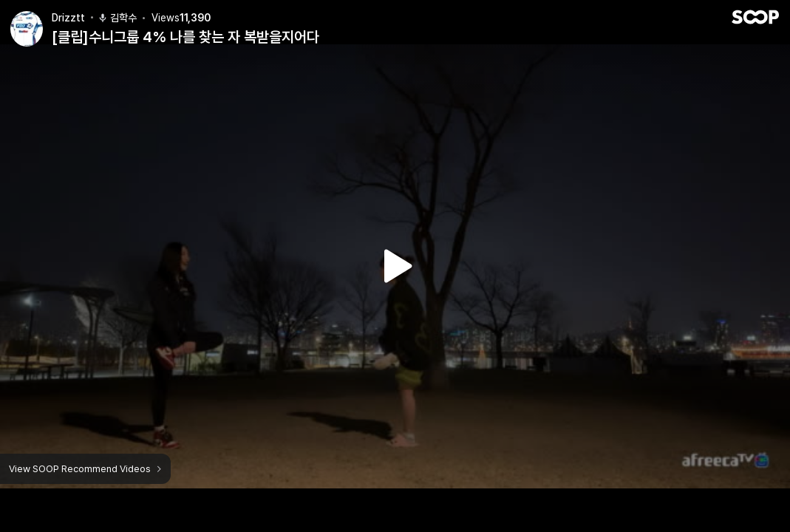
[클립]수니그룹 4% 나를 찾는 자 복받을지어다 (185, 29)
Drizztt (68, 10)
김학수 (117, 10)
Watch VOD (395, 266)
